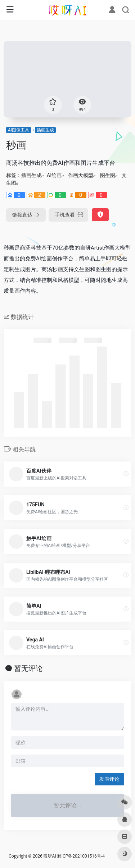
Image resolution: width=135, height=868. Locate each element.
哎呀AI (50, 856)
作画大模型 (81, 175)
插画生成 (45, 130)
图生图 (108, 175)
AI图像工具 (19, 130)
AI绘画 (54, 175)
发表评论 (109, 779)
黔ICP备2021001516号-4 (81, 856)
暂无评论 (28, 668)
